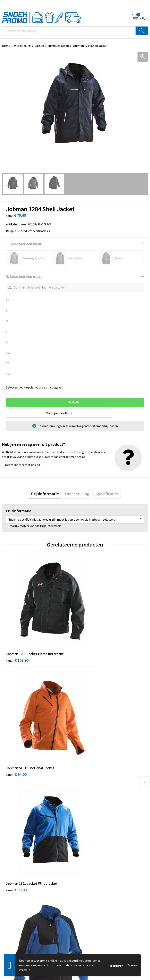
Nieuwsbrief (85, 804)
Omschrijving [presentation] (77, 494)
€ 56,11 (89, 726)
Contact (82, 798)
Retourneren (86, 822)
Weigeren (132, 965)
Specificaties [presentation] (107, 494)
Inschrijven (137, 936)
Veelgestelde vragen (91, 810)
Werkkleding (22, 46)
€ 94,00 (89, 635)
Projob (82, 894)
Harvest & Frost (87, 888)
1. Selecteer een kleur (24, 244)
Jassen (39, 46)
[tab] (45, 494)
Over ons (83, 792)
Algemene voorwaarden (18, 876)
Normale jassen (58, 46)
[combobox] (69, 31)
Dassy (81, 876)
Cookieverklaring (13, 882)
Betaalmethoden (88, 816)
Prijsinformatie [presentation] (45, 494)
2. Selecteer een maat (24, 276)
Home (6, 46)
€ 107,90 (17, 635)
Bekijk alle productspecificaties (28, 231)
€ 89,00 (16, 726)
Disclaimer (9, 894)
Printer (82, 882)
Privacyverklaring (14, 888)
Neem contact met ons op (23, 465)
